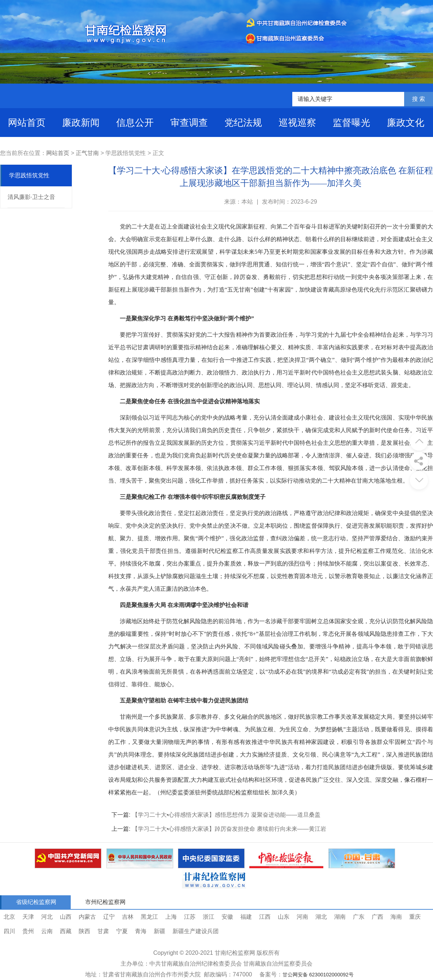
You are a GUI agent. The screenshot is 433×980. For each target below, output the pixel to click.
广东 (359, 917)
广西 (377, 917)
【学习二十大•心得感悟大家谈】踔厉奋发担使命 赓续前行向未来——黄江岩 (229, 829)
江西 (265, 917)
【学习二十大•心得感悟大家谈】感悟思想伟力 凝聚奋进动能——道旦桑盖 (226, 815)
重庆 (415, 917)
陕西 (84, 931)
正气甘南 (87, 153)
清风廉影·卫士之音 (31, 197)
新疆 (159, 931)
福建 (246, 917)
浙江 (209, 917)
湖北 (321, 917)
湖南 (340, 917)
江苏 (190, 917)
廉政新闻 (81, 123)
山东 (284, 917)
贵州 (28, 931)
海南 (396, 917)
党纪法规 (243, 123)
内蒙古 (87, 917)
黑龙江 (149, 917)
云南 (47, 931)
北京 (9, 917)
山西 (66, 917)
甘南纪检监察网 (235, 953)
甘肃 (103, 931)
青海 (141, 931)
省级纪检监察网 (36, 902)
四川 (9, 931)
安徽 (227, 917)
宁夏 (122, 931)
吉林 (128, 917)
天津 (28, 917)
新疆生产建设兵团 (196, 931)
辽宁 (109, 917)
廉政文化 (406, 123)
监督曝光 (351, 123)
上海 (171, 917)
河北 (47, 917)
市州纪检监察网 (105, 902)
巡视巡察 (297, 123)
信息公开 (135, 123)
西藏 (66, 931)
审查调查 (189, 123)
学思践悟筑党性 (29, 175)
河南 (302, 917)
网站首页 (27, 123)
